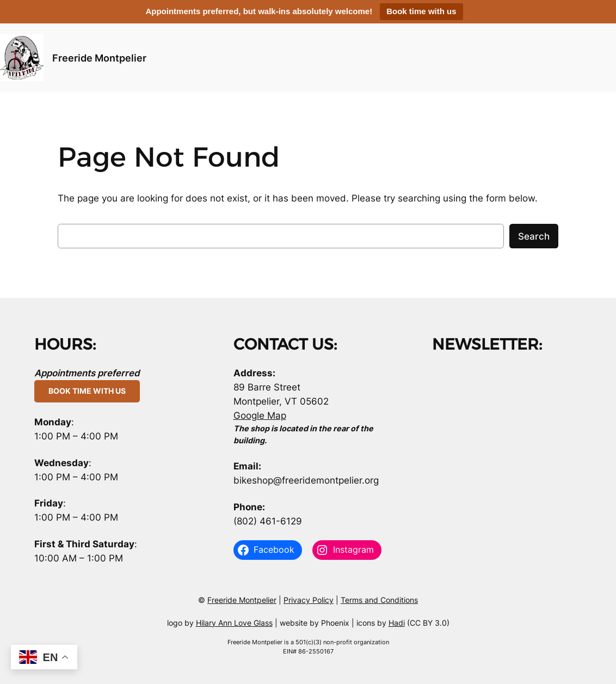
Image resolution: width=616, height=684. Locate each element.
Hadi (397, 623)
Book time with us (421, 11)
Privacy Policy (309, 600)
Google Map (260, 416)
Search (534, 236)
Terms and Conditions (379, 600)
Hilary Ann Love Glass (234, 623)
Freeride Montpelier (99, 58)
